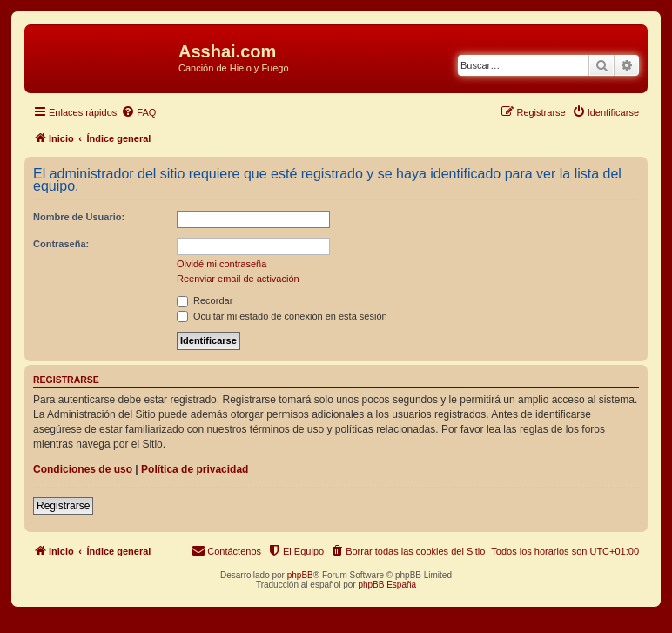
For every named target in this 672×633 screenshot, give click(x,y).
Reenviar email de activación (238, 279)
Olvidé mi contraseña (222, 264)
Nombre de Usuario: (79, 217)
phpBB (300, 575)
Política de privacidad (195, 469)
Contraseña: (61, 244)
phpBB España (387, 585)
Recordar (205, 300)
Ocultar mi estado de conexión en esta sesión (282, 316)
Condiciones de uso (83, 469)
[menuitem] (138, 112)
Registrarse (63, 506)
